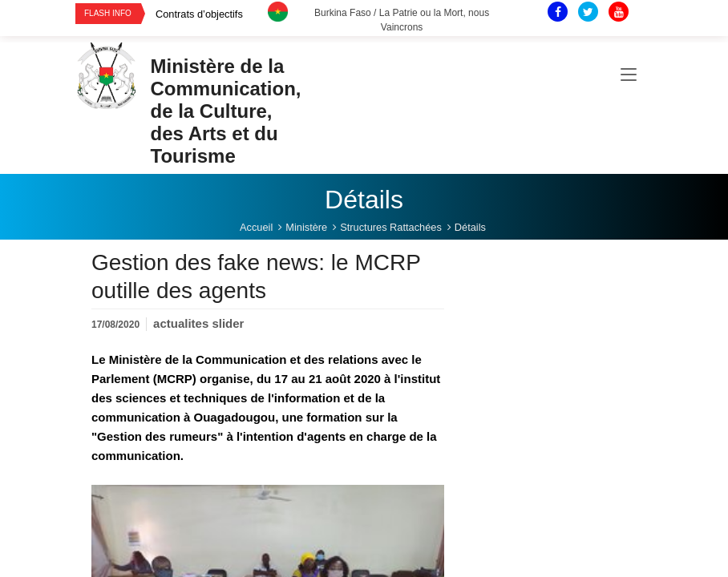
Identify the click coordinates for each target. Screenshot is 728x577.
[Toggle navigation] (629, 75)
